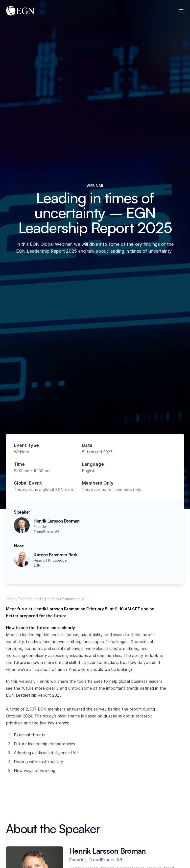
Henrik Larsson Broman (57, 521)
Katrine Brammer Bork (56, 555)
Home (11, 599)
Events (24, 599)
